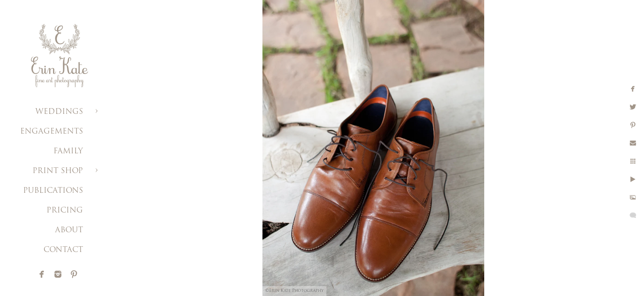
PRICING (65, 211)
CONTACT (63, 250)
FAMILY (68, 151)
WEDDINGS (59, 112)
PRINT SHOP (58, 171)
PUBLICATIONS (53, 191)
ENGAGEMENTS (52, 132)
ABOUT (69, 230)
